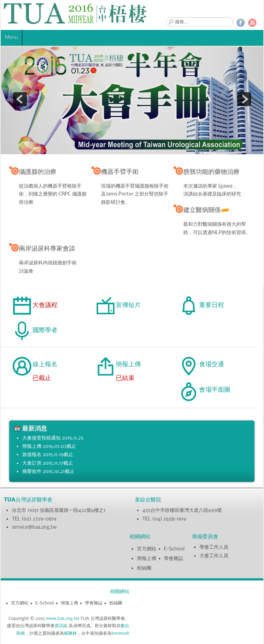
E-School (174, 549)
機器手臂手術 (120, 172)
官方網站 (146, 549)
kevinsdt (120, 634)
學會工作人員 (214, 547)
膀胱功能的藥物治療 (211, 172)
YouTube (252, 23)
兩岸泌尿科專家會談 (47, 249)
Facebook (241, 23)
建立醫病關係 (207, 210)
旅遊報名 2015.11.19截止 (48, 455)
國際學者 (45, 330)
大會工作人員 (214, 556)
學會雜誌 (174, 559)
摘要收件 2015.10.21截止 (48, 472)
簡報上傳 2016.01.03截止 (49, 446)
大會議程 (45, 305)
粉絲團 (144, 568)
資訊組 (61, 626)
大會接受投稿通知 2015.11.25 (53, 438)
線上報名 (45, 365)
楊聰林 (70, 634)
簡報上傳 (128, 365)
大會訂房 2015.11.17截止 (47, 463)
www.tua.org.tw (62, 619)
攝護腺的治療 (38, 172)
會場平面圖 (215, 390)
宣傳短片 (128, 305)
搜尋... (166, 17)
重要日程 (212, 305)
